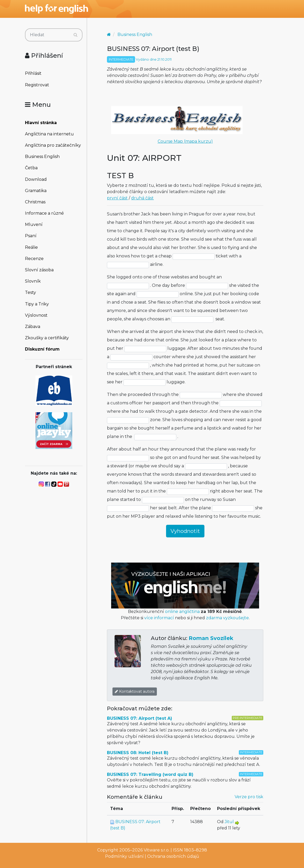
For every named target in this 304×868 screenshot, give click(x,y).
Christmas (35, 202)
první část (117, 198)
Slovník (33, 281)
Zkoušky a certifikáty (47, 338)
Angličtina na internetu (49, 134)
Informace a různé (44, 213)
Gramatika (36, 191)
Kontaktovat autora (135, 691)
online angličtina (182, 612)
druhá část (142, 198)
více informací (159, 618)
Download (36, 179)
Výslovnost (36, 315)
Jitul (229, 822)
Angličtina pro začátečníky (53, 145)
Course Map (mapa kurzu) (185, 141)
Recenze (34, 259)
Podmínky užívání (124, 856)
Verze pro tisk (249, 797)
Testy (30, 292)
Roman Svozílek (211, 638)
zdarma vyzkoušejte (227, 618)
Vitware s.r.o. (157, 850)
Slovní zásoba (39, 270)
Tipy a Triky (37, 304)
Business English (42, 157)
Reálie (31, 247)
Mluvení (34, 224)
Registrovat (37, 85)
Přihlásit (33, 73)
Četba (31, 168)
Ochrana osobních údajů (173, 856)
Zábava (33, 327)
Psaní (31, 236)
